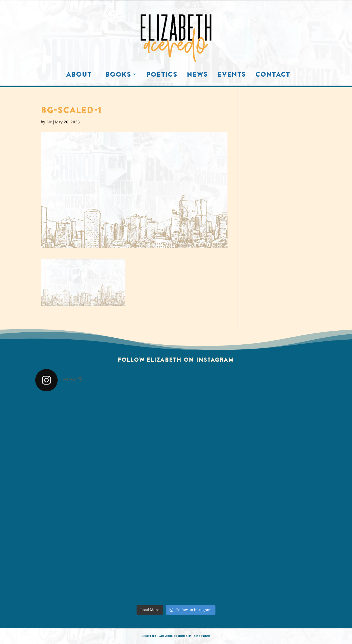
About (79, 76)
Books (118, 76)
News (197, 76)
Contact (273, 76)
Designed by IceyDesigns (192, 636)
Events (232, 76)
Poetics (162, 76)
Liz (49, 122)
